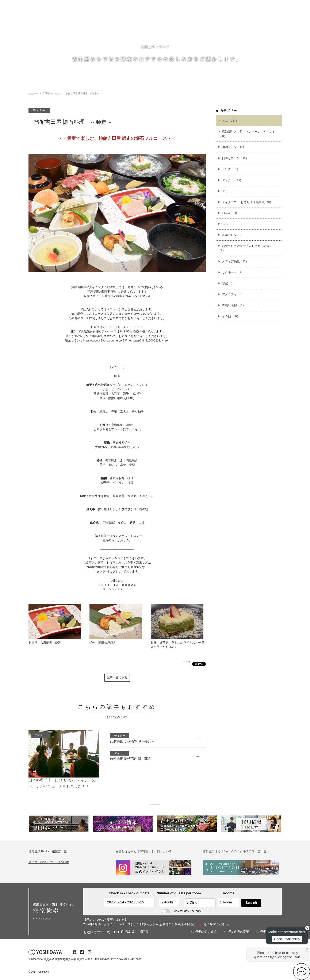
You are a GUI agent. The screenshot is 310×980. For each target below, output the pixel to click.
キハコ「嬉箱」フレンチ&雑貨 (49, 862)
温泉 (108, 27)
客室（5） (227, 283)
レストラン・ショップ (154, 27)
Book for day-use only (181, 911)
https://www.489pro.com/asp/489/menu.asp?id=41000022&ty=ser (126, 340)
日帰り (125, 27)
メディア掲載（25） (233, 261)
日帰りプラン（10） (233, 158)
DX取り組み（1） (232, 305)
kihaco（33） (228, 213)
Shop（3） (227, 224)
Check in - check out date (129, 893)
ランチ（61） (229, 169)
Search (251, 903)
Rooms (229, 893)
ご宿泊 (90, 27)
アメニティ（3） (231, 294)
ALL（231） (228, 121)
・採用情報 (219, 27)
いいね (186, 662)
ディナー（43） (230, 180)
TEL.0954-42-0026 (105, 960)
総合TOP (36, 27)
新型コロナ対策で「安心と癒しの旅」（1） (245, 248)
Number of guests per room (169, 893)
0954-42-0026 (268, 42)
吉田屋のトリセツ (64, 27)
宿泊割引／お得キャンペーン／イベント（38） (247, 134)
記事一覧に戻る (117, 678)
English (203, 27)
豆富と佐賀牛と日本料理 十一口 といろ (144, 851)
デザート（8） (230, 191)
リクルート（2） (231, 272)
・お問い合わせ (240, 27)
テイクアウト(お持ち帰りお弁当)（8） (245, 202)
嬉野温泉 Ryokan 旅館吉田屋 (48, 851)
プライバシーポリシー (268, 27)
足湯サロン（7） (231, 235)
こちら (200, 924)
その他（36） (229, 316)
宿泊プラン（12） (232, 147)
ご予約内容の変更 (236, 932)
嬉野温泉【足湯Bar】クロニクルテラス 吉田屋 (235, 851)
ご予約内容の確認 (204, 932)
